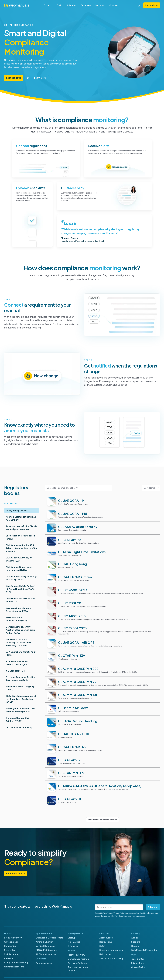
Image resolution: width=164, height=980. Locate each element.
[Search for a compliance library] (79, 488)
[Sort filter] (151, 488)
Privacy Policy (119, 913)
